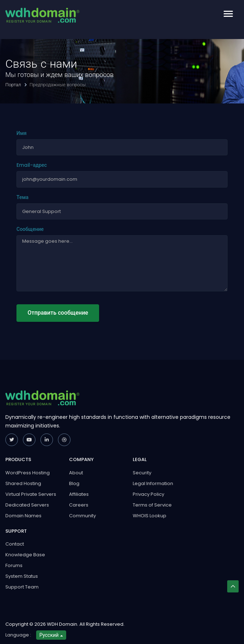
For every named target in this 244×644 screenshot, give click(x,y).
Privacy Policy (148, 494)
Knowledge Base (25, 555)
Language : (18, 635)
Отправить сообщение (58, 313)
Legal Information (153, 483)
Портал (14, 85)
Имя (21, 133)
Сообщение (30, 229)
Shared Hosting (23, 483)
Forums (14, 565)
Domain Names (23, 516)
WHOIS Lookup (150, 516)
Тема (22, 197)
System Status (22, 576)
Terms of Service (152, 505)
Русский (51, 635)
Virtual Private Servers (31, 494)
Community (82, 516)
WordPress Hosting (28, 473)
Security (142, 473)
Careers (79, 505)
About (76, 473)
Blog (74, 483)
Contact (15, 544)
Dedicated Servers (27, 505)
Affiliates (79, 494)
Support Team (22, 587)
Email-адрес (32, 165)
